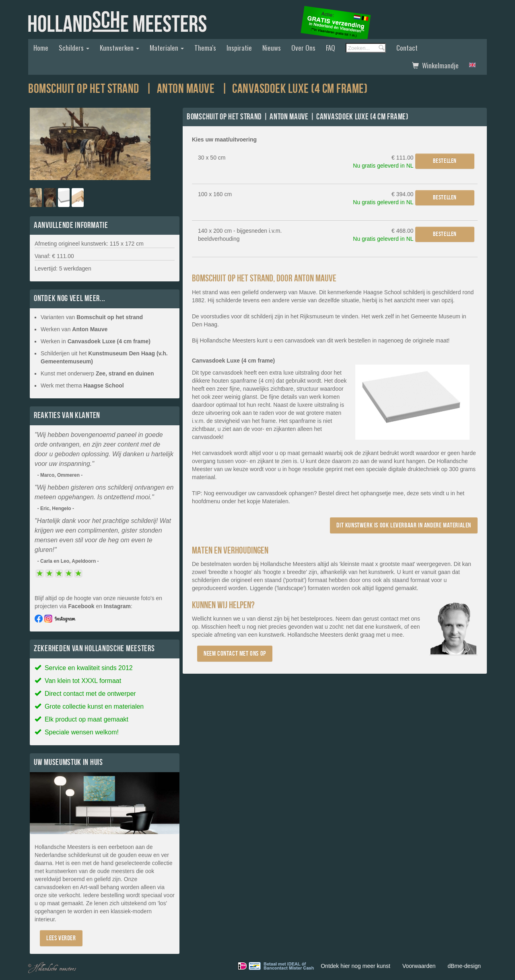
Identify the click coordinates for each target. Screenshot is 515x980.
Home (41, 48)
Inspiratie (239, 48)
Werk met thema (82, 385)
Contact (407, 48)
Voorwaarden (419, 966)
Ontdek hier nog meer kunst (355, 966)
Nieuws (272, 48)
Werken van (74, 329)
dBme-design (465, 966)
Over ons (303, 48)
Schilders (74, 48)
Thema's (205, 48)
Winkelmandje (435, 65)
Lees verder (61, 938)
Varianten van (92, 317)
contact (389, 619)
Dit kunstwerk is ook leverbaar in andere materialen (404, 525)
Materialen (167, 48)
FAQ (331, 48)
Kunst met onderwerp (97, 373)
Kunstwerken (119, 48)
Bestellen (445, 161)
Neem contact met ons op (235, 653)
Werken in (96, 341)
